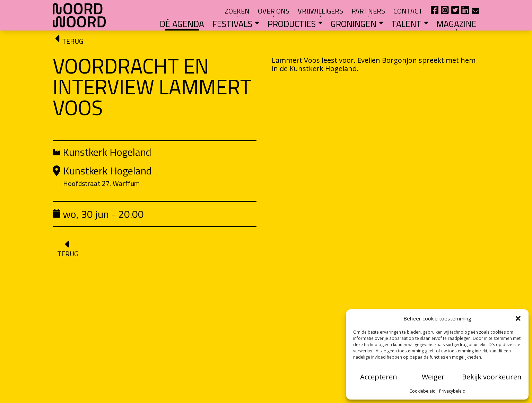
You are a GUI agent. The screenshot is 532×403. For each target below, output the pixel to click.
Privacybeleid (452, 391)
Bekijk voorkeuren (492, 377)
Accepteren (379, 377)
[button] (518, 318)
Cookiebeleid (422, 391)
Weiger (433, 377)
